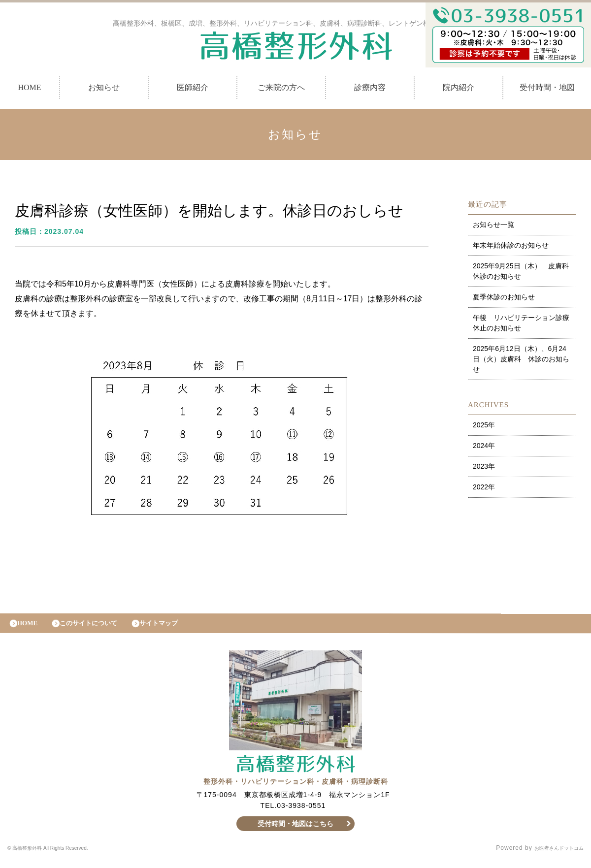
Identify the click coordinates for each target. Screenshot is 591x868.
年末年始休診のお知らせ (511, 248)
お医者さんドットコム (552, 856)
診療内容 (370, 90)
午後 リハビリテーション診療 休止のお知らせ (525, 325)
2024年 (484, 448)
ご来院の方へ (281, 90)
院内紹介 (459, 90)
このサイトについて (100, 628)
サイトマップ (180, 628)
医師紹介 (193, 90)
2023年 (484, 469)
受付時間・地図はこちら (296, 831)
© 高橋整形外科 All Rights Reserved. (63, 856)
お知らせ (104, 90)
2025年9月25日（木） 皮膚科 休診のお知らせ (524, 273)
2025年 (484, 427)
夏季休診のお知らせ (504, 299)
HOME (31, 628)
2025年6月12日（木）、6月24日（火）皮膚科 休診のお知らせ (521, 361)
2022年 (484, 489)
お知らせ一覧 (493, 227)
